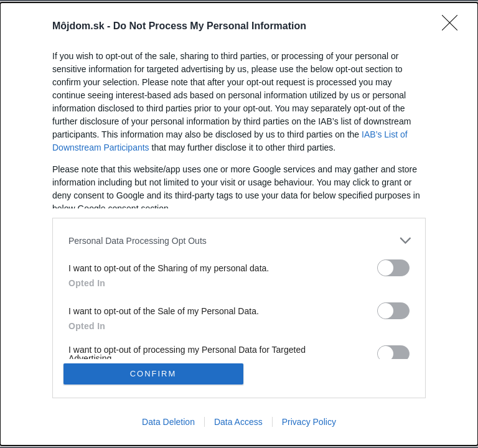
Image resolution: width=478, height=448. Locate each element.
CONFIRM (153, 374)
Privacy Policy (309, 422)
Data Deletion (168, 422)
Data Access (238, 422)
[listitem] (239, 240)
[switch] (393, 268)
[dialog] (239, 224)
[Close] (454, 27)
